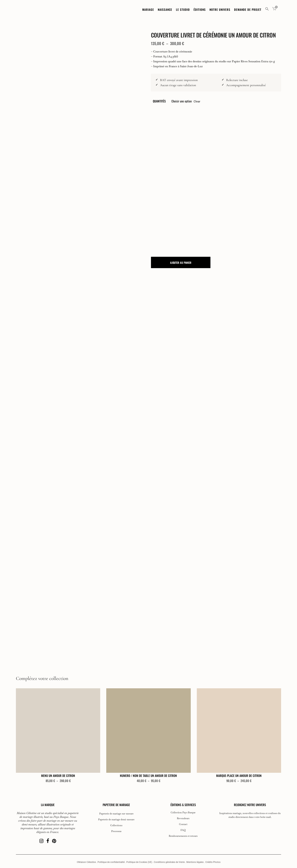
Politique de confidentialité (111, 862)
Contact (183, 824)
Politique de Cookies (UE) (139, 862)
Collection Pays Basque (183, 813)
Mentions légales (195, 862)
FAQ (183, 830)
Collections (116, 825)
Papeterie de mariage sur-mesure (116, 814)
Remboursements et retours (183, 836)
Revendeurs (183, 818)
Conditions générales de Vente (169, 862)
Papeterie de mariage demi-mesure (116, 820)
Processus (116, 831)
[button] (267, 9)
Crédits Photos (213, 862)
